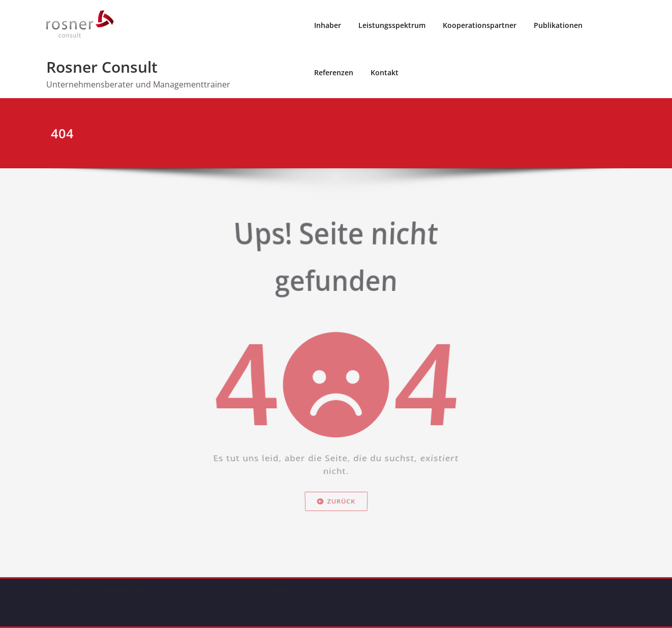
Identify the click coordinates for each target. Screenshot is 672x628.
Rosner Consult (102, 67)
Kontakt (385, 72)
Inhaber (328, 25)
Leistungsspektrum (392, 25)
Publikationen (558, 25)
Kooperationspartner (480, 25)
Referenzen (334, 72)
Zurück (336, 520)
